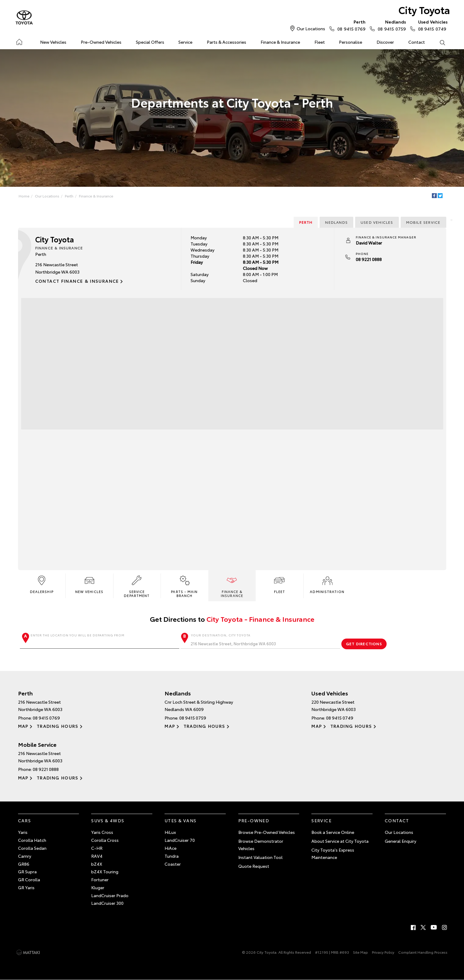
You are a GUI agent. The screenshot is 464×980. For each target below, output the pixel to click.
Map (23, 726)
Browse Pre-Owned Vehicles (267, 832)
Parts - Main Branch (184, 586)
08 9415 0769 (350, 25)
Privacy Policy (383, 952)
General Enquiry (401, 841)
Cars (25, 820)
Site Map (360, 952)
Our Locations (311, 28)
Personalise (351, 42)
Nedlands (336, 222)
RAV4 (97, 856)
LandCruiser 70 (180, 840)
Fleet (320, 42)
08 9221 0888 (369, 259)
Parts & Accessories (226, 42)
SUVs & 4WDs (108, 820)
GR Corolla (29, 879)
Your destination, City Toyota (260, 641)
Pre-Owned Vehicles (101, 42)
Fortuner (100, 879)
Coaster (173, 864)
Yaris (23, 832)
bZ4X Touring (105, 871)
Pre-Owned (254, 820)
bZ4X (97, 864)
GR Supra (27, 871)
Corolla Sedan (32, 848)
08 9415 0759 (390, 25)
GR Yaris (26, 887)
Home (19, 41)
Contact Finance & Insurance (77, 281)
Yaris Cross (102, 832)
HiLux (170, 832)
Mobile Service (423, 222)
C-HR (97, 848)
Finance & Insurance (280, 42)
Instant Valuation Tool (260, 857)
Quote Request (254, 866)
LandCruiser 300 (107, 903)
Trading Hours (58, 726)
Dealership (42, 584)
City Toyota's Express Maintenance (333, 853)
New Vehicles (53, 42)
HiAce (171, 848)
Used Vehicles (377, 222)
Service (185, 42)
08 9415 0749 (432, 25)
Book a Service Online (333, 832)
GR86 (24, 864)
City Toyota (424, 10)
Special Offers (150, 42)
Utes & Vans (180, 820)
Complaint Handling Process (423, 952)
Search (439, 42)
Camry (25, 856)
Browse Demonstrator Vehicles (261, 845)
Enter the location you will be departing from (100, 641)
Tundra (172, 856)
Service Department (137, 586)
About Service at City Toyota (340, 841)
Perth (69, 196)
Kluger (98, 887)
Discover (385, 42)
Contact (417, 42)
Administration (327, 584)
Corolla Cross (105, 840)
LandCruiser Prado (110, 895)
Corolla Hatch (32, 840)
